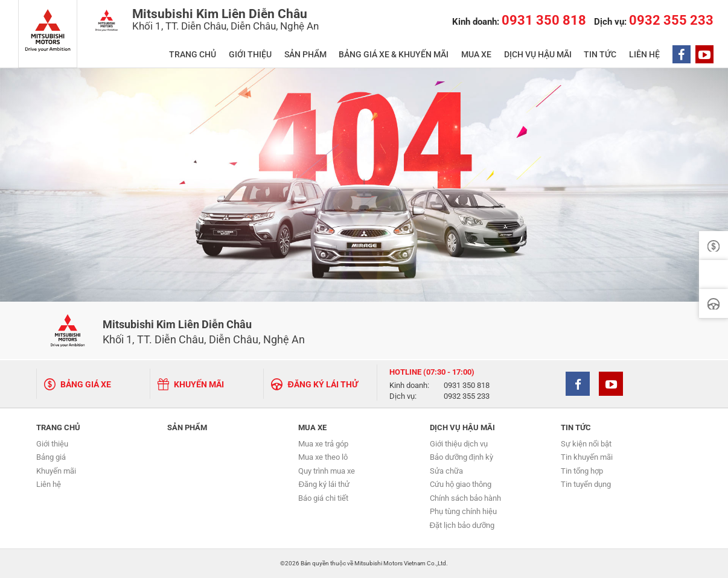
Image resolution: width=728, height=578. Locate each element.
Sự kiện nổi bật (586, 444)
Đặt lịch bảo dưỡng (462, 525)
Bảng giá (51, 457)
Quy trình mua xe (327, 471)
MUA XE (476, 55)
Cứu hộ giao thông (461, 484)
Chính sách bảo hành (465, 498)
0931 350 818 (467, 386)
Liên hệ (49, 484)
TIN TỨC (600, 55)
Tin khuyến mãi (587, 457)
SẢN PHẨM (305, 55)
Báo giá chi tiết (323, 498)
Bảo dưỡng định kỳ (461, 457)
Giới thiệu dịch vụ (459, 444)
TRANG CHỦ (193, 55)
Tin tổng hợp (582, 471)
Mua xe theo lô (323, 457)
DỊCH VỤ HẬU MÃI (538, 55)
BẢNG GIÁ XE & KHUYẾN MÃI (394, 55)
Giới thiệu (52, 444)
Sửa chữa (446, 471)
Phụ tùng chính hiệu (463, 511)
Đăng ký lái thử (324, 484)
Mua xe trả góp (323, 444)
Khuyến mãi (56, 471)
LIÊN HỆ (644, 55)
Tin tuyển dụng (586, 484)
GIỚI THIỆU (250, 55)
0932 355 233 (467, 397)
